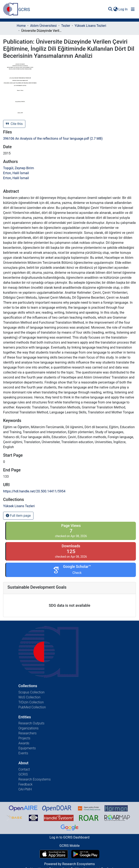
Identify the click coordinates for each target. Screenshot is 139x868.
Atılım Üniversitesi (43, 26)
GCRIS (23, 774)
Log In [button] (123, 9)
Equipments (27, 748)
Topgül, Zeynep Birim (19, 168)
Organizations (29, 728)
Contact (24, 769)
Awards (24, 743)
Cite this (14, 124)
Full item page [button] (18, 516)
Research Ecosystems (35, 779)
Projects (24, 738)
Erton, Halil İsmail (16, 173)
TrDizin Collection (31, 702)
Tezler (66, 26)
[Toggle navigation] (133, 9)
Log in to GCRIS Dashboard (70, 837)
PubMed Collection (32, 707)
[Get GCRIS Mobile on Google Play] (85, 854)
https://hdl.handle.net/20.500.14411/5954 (34, 491)
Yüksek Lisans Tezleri (90, 26)
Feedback (26, 784)
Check (77, 573)
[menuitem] (115, 9)
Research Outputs (31, 723)
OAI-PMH (25, 789)
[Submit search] (110, 9)
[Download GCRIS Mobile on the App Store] (54, 854)
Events (23, 753)
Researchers (28, 733)
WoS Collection (30, 697)
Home (21, 26)
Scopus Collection (32, 692)
